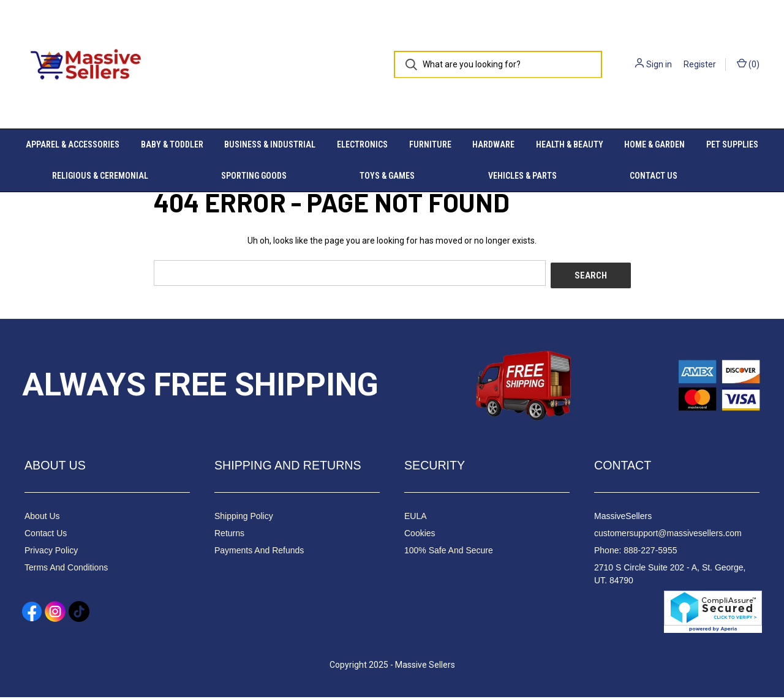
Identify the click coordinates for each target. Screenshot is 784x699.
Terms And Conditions (66, 569)
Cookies (420, 535)
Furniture (430, 144)
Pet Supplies (732, 144)
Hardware (493, 144)
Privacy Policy (51, 552)
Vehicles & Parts (522, 176)
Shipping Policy (244, 518)
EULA (416, 518)
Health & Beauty (570, 144)
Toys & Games (387, 176)
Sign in (659, 64)
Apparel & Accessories (73, 144)
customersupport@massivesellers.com (668, 535)
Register (700, 64)
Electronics (362, 144)
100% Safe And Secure (449, 552)
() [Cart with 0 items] (748, 64)
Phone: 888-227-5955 (635, 552)
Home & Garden (654, 144)
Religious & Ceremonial (100, 176)
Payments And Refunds (259, 552)
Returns (229, 535)
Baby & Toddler (172, 144)
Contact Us (654, 176)
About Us (42, 518)
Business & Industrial (270, 144)
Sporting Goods (254, 176)
